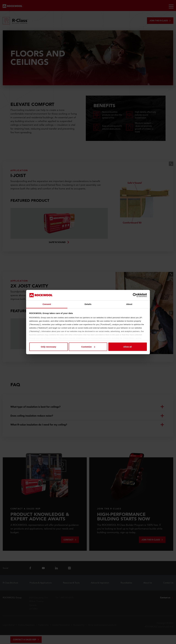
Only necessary (48, 347)
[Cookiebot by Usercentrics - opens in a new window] (135, 295)
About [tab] (129, 304)
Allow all (128, 347)
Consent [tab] (47, 304)
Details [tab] (88, 304)
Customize (88, 347)
